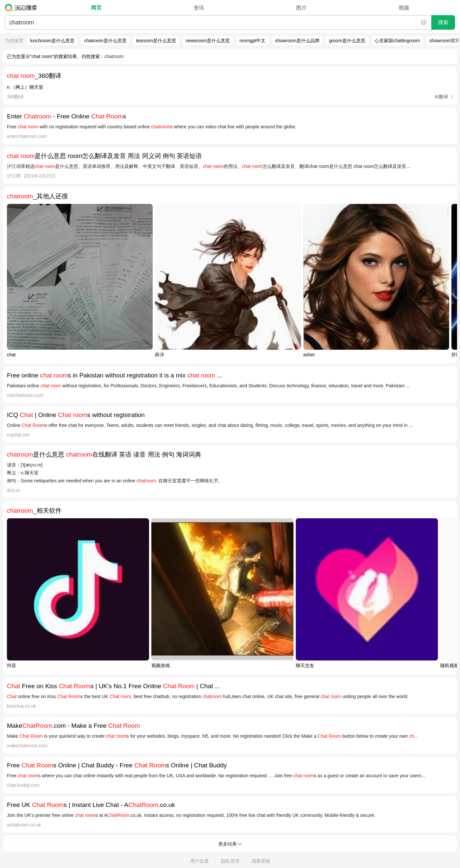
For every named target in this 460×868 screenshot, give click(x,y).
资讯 (199, 8)
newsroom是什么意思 (208, 41)
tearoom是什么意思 (156, 41)
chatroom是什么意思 (105, 41)
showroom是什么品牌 (297, 41)
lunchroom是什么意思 (52, 41)
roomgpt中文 (252, 41)
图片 (301, 8)
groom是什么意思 (347, 41)
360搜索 (23, 8)
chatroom (114, 56)
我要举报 (261, 861)
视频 (404, 8)
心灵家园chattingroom (397, 41)
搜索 (443, 22)
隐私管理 (230, 861)
